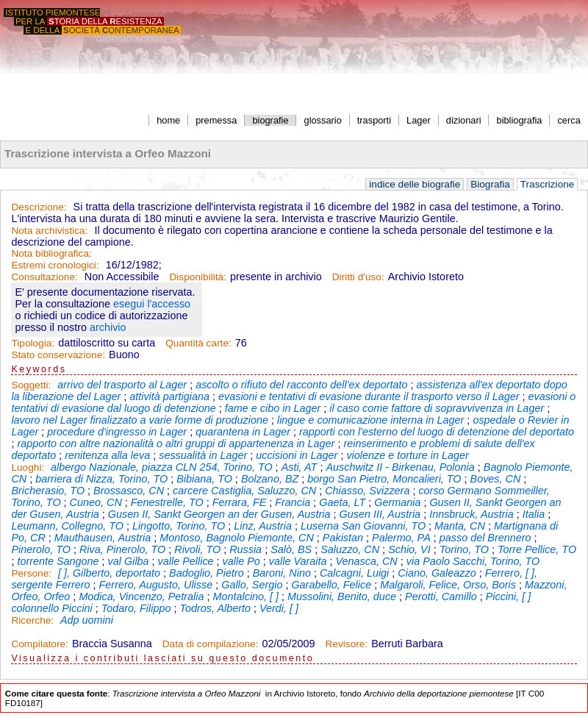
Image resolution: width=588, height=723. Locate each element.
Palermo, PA (401, 538)
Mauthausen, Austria (103, 538)
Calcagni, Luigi (354, 573)
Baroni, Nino (282, 573)
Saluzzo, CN (350, 549)
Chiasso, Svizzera (367, 491)
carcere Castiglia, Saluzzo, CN (244, 491)
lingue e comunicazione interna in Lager (370, 420)
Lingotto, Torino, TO (179, 526)
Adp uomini (87, 620)
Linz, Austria (263, 526)
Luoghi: (29, 467)
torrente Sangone (58, 561)
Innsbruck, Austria (472, 514)
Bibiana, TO (204, 479)
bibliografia (520, 120)
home (168, 120)
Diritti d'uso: (358, 277)
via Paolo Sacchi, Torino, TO (473, 561)
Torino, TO (464, 549)
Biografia (490, 184)
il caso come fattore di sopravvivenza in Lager (437, 408)
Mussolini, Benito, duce (342, 596)
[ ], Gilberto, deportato (109, 573)
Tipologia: (33, 343)
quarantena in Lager (243, 432)
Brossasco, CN (129, 491)
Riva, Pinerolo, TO (122, 549)
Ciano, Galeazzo (437, 573)
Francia (293, 502)
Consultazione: (44, 277)
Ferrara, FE (240, 502)
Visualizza (41, 658)
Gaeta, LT (342, 502)
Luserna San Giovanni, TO (363, 526)
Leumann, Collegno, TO (67, 526)
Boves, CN (496, 479)
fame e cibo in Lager (273, 408)
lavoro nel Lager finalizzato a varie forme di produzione (140, 420)
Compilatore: (40, 644)
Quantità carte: (198, 343)
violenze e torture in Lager (407, 455)
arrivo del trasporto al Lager (122, 385)
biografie (270, 120)
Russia (245, 549)
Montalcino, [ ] (246, 596)
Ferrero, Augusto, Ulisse (156, 585)
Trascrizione (548, 184)
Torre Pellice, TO (537, 549)
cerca (569, 120)
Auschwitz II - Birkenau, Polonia (400, 467)
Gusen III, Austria (380, 514)
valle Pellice (186, 561)
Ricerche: (34, 620)
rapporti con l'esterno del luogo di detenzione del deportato (437, 432)
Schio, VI (409, 549)
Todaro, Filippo (136, 608)
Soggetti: (32, 385)
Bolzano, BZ (270, 479)
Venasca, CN (366, 561)
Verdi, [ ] (279, 608)
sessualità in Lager (203, 455)
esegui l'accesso (152, 304)
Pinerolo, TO (41, 549)
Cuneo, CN (96, 502)
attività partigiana (169, 396)
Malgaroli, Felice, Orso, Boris (448, 585)
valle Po (241, 561)
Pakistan (343, 538)
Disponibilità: (198, 277)
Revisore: (346, 644)
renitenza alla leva (107, 455)
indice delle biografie (415, 184)
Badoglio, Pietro (207, 573)
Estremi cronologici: (55, 265)
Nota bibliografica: (51, 253)
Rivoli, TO (197, 549)
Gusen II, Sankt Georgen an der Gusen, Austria (219, 514)
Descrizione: (39, 207)
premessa (216, 120)
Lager (419, 120)
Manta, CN (460, 526)
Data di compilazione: (211, 644)
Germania (397, 502)
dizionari (464, 120)
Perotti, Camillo (441, 596)
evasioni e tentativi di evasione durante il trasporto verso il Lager (369, 396)
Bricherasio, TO (48, 491)
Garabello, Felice (331, 585)
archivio (108, 327)
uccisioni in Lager (297, 455)
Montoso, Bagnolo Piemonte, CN (237, 538)
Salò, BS (291, 549)
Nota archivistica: (49, 231)
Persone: (33, 573)
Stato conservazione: (58, 355)
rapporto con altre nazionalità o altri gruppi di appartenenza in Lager (176, 444)
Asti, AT (300, 467)
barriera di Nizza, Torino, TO (101, 479)
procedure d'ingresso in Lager (117, 432)
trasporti (374, 120)
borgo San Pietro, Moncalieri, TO (384, 479)
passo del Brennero (485, 538)
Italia (534, 514)
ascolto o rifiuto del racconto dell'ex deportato (301, 385)
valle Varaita (298, 561)
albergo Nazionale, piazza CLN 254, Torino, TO (162, 467)
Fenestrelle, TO (167, 502)
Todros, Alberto (215, 608)
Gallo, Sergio (252, 585)
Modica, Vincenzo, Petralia (141, 596)
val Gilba (129, 561)
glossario (323, 120)
